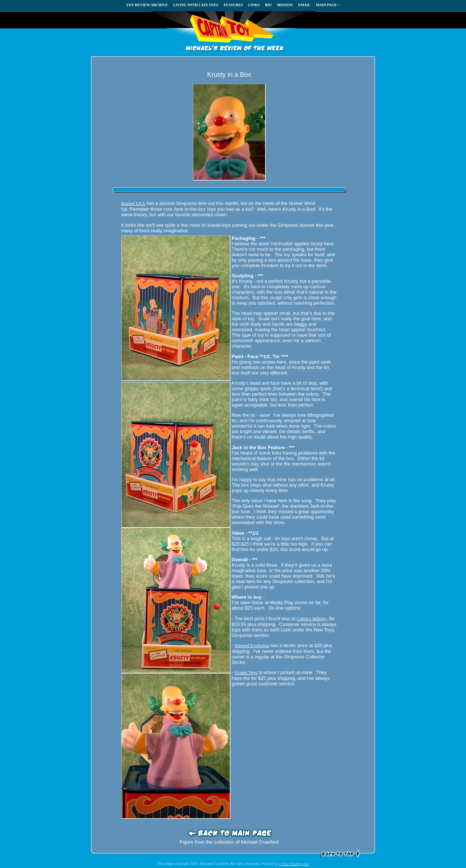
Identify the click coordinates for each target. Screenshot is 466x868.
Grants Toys (246, 672)
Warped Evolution (252, 645)
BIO (268, 5)
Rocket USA (133, 203)
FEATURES (233, 5)
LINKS (254, 5)
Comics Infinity (312, 619)
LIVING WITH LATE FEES (196, 5)
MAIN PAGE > (328, 5)
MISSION (285, 5)
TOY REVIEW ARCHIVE (147, 5)
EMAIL (304, 5)
